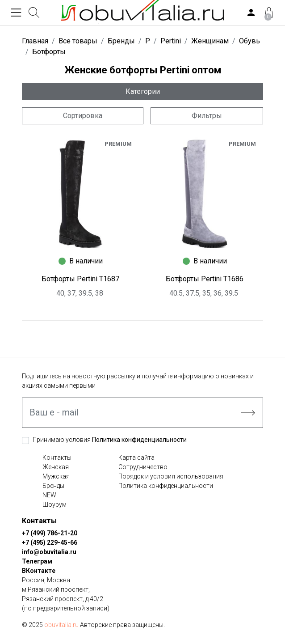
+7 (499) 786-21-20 (50, 533)
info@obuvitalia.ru (49, 552)
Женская (56, 467)
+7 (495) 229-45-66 (50, 542)
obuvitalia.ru (61, 625)
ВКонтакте (39, 571)
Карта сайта (136, 458)
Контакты (57, 458)
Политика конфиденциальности (139, 440)
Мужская (56, 476)
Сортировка (83, 116)
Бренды (53, 486)
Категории (143, 91)
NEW (49, 495)
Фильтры (207, 116)
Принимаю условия (110, 440)
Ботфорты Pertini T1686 (205, 279)
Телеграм (37, 561)
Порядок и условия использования (171, 476)
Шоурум (54, 504)
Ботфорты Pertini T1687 (80, 279)
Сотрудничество (143, 467)
